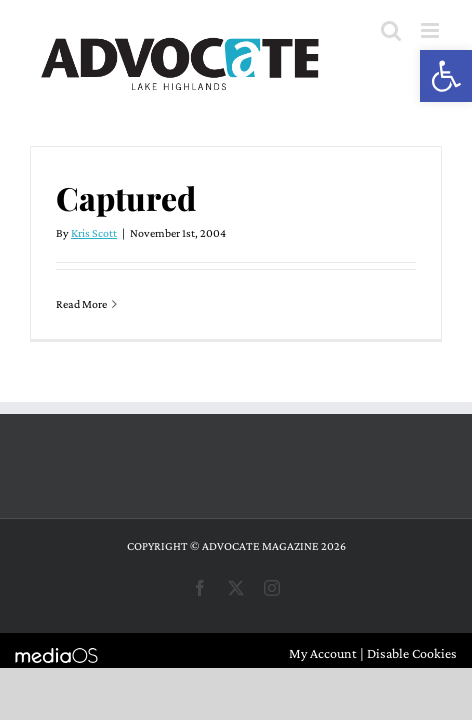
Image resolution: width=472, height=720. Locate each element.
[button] (446, 76)
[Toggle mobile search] (391, 30)
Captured (126, 197)
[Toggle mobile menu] (431, 30)
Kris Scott (94, 233)
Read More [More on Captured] (81, 304)
